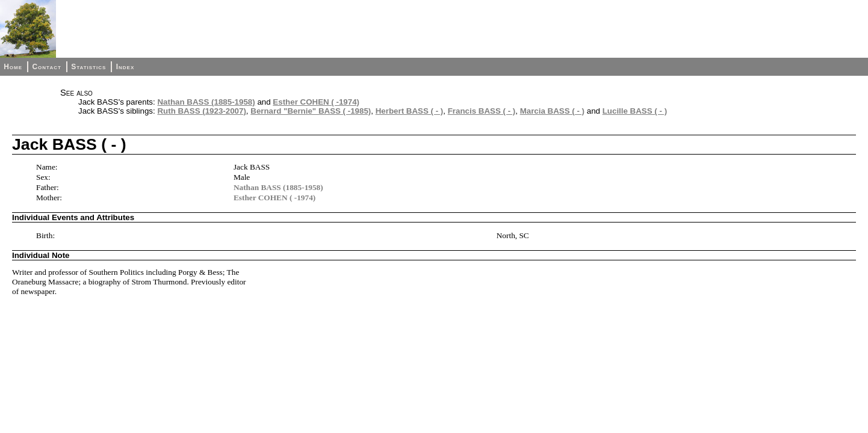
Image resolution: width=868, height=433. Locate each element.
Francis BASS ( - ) (482, 111)
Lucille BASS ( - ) (635, 111)
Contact (46, 67)
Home (13, 67)
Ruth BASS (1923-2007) (201, 111)
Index (126, 67)
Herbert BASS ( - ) (410, 111)
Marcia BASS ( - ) (552, 111)
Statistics (88, 67)
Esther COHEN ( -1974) (316, 102)
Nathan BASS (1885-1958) (206, 102)
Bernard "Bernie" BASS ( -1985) (311, 111)
